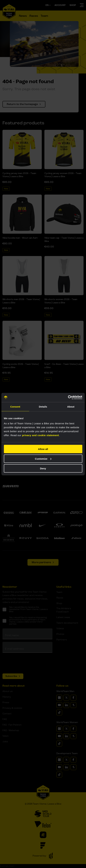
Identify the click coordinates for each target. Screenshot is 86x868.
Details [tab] (43, 406)
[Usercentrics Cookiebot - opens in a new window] (68, 398)
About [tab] (71, 406)
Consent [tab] (15, 406)
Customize (43, 459)
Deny (43, 468)
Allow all (43, 449)
